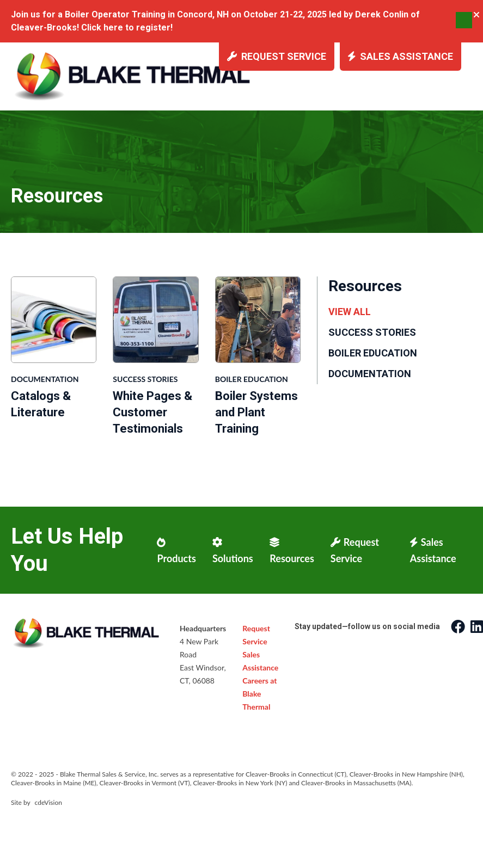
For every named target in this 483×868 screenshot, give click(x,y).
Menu (464, 20)
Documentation (45, 379)
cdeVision (48, 802)
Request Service (277, 56)
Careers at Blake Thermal (259, 694)
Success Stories (145, 379)
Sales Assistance (401, 56)
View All (350, 312)
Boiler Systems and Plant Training (256, 412)
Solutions (233, 551)
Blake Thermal (134, 76)
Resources (292, 551)
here (113, 27)
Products (176, 551)
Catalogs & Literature (41, 404)
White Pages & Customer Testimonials (152, 412)
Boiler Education (252, 379)
